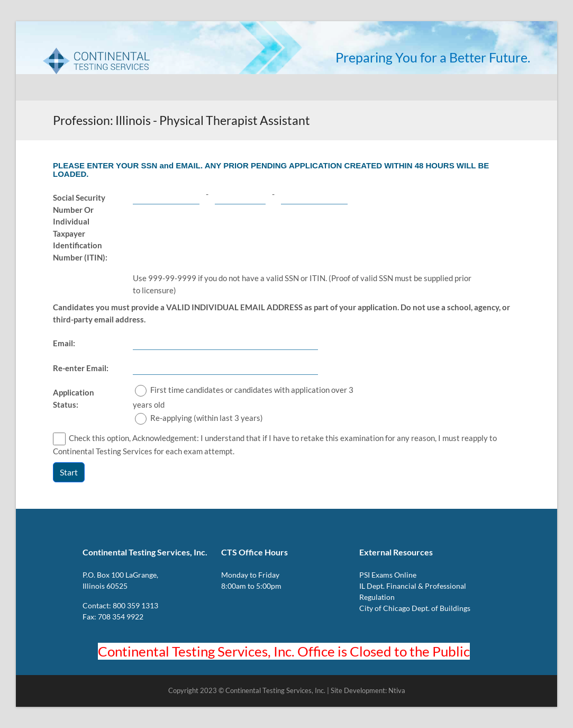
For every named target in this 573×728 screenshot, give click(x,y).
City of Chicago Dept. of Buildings (415, 608)
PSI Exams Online (388, 575)
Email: (64, 343)
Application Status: (74, 398)
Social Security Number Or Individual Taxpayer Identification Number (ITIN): (80, 227)
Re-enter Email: (81, 368)
